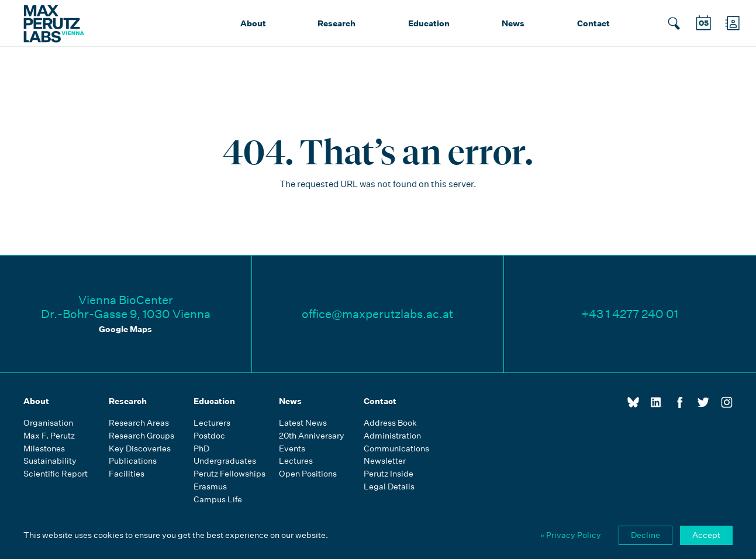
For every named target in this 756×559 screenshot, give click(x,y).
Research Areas (139, 423)
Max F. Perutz (49, 436)
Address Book (390, 423)
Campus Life (218, 500)
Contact (593, 23)
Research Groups (141, 436)
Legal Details (389, 487)
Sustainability (50, 461)
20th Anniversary (312, 436)
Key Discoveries (140, 449)
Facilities (127, 474)
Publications (133, 461)
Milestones (44, 449)
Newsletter (385, 461)
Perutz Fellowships (229, 474)
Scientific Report (56, 474)
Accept (706, 535)
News (513, 23)
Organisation (48, 423)
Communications (396, 449)
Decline (645, 535)
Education (429, 23)
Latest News (303, 423)
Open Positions (308, 474)
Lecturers (212, 423)
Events (292, 449)
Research (336, 23)
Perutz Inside (389, 474)
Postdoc (209, 436)
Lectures (296, 461)
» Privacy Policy (571, 535)
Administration (392, 436)
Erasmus (210, 487)
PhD (201, 449)
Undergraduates (225, 461)
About (253, 23)
